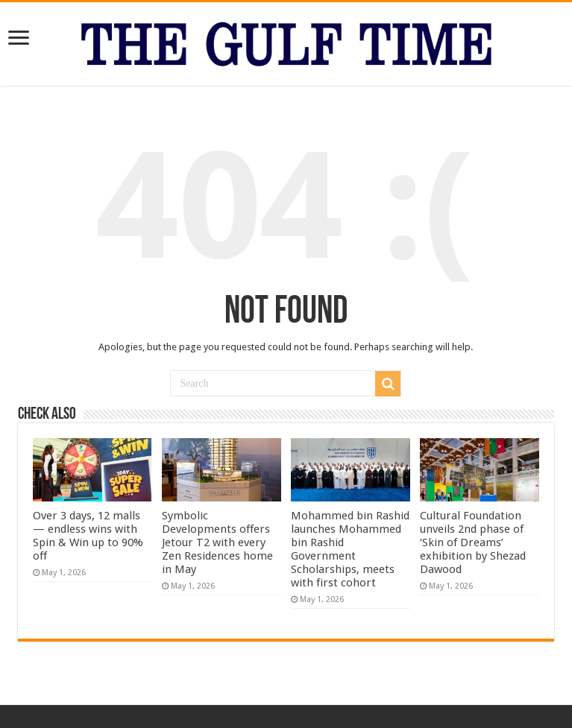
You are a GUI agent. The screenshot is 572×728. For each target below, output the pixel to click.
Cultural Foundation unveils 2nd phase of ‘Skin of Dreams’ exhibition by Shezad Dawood (473, 542)
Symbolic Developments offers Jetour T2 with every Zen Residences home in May (217, 542)
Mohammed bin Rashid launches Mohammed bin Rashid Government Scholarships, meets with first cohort (350, 549)
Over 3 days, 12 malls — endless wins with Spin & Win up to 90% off (88, 536)
